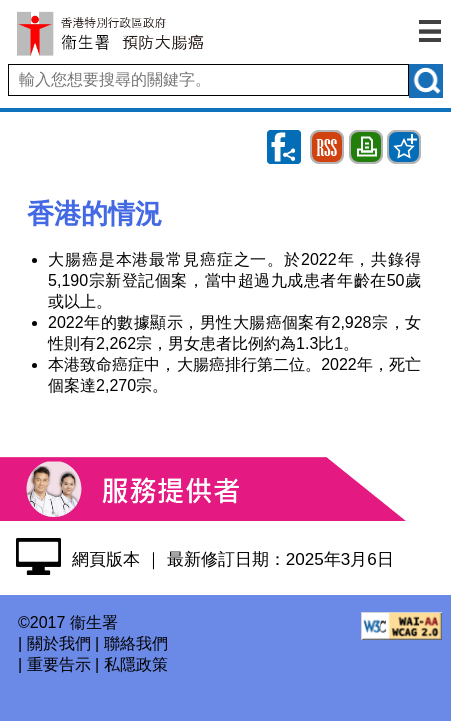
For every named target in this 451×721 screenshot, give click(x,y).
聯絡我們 (136, 643)
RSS (327, 138)
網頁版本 (106, 559)
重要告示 (59, 664)
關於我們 (59, 643)
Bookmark (404, 138)
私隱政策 (136, 664)
